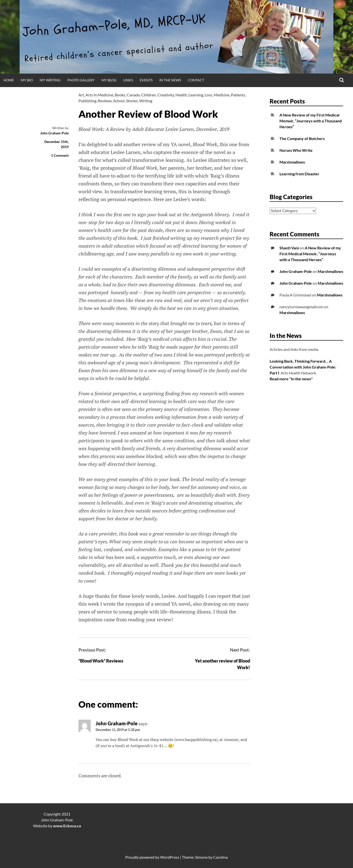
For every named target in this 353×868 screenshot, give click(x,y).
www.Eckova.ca (67, 826)
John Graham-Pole (54, 133)
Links (128, 80)
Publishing (87, 101)
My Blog (109, 80)
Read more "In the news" (291, 379)
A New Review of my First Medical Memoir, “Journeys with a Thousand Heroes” (311, 121)
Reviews (105, 101)
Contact (196, 80)
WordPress (170, 857)
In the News (170, 80)
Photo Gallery (81, 80)
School (119, 101)
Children (149, 95)
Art (81, 95)
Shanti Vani (289, 248)
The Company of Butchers (302, 138)
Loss (208, 95)
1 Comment (60, 155)
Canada (133, 95)
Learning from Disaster (299, 174)
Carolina (221, 857)
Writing (146, 101)
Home (9, 80)
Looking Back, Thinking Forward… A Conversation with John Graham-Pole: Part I (303, 367)
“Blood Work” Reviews (101, 661)
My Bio (27, 80)
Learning (196, 95)
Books (120, 95)
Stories (132, 101)
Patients (238, 95)
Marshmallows (292, 162)
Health (181, 95)
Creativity (166, 95)
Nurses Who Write (296, 150)
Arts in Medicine (99, 95)
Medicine (222, 95)
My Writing (50, 80)
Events (146, 80)
